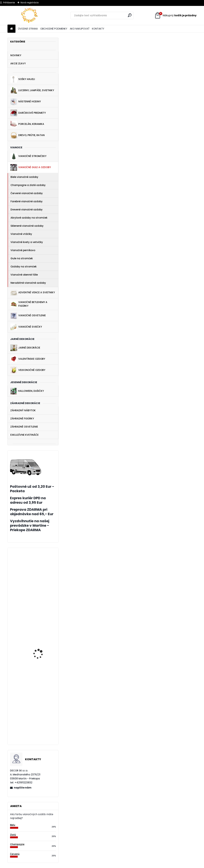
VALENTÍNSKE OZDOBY (28, 359)
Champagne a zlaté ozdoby (28, 185)
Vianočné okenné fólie (24, 275)
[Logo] (29, 15)
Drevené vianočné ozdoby (27, 210)
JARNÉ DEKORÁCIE (25, 348)
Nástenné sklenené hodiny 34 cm (39, 733)
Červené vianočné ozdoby (27, 193)
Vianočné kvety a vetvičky (27, 242)
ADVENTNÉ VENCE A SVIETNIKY (33, 293)
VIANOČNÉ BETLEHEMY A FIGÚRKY (29, 304)
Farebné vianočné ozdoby (27, 201)
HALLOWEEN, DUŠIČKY (27, 391)
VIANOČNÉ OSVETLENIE (28, 316)
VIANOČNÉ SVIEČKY (26, 327)
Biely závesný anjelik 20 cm (41, 704)
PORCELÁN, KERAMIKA (27, 124)
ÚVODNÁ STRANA (28, 29)
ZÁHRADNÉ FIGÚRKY (22, 419)
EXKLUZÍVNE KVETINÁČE (24, 435)
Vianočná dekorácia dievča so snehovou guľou (40, 630)
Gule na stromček (22, 258)
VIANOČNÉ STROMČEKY (28, 156)
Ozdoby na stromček (24, 267)
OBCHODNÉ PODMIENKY (54, 29)
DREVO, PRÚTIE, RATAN (27, 135)
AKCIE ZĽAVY (18, 63)
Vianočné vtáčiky (21, 234)
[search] (130, 15)
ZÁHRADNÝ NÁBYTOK (23, 410)
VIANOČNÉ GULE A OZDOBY (31, 167)
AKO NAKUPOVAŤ (80, 29)
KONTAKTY (98, 29)
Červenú (15, 854)
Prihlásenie (9, 3)
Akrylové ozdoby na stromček (29, 218)
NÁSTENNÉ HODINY (26, 102)
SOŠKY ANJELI (23, 79)
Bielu (13, 825)
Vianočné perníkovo (23, 250)
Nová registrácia (30, 3)
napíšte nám (23, 788)
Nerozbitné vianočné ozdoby (28, 283)
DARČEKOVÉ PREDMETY (28, 113)
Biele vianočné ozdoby (24, 177)
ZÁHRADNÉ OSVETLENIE (24, 427)
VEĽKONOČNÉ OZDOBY (28, 370)
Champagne (17, 844)
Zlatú (13, 835)
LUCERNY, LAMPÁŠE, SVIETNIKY (32, 91)
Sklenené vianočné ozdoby (27, 226)
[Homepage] (11, 29)
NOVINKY (16, 55)
